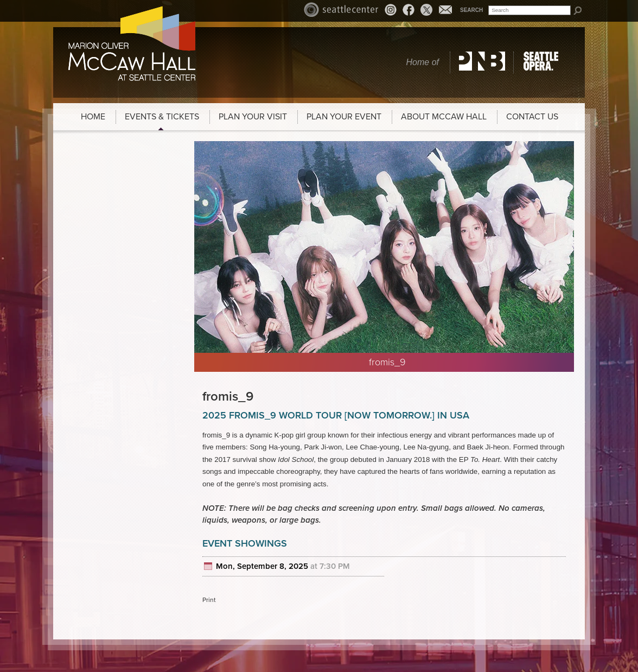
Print (209, 600)
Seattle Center (341, 9)
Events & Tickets (162, 117)
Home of (423, 62)
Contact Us (532, 117)
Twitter (426, 10)
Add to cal (210, 566)
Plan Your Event (344, 117)
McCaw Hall (132, 43)
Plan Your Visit (253, 117)
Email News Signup (445, 9)
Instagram (392, 11)
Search (471, 10)
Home (93, 117)
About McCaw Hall (444, 117)
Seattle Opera (543, 62)
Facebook (409, 9)
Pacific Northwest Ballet (482, 62)
